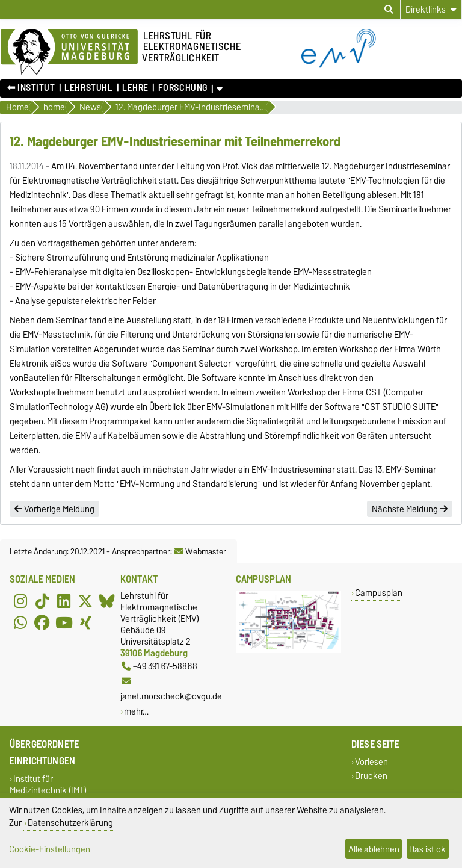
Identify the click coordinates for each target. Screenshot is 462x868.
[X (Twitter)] (85, 601)
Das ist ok (427, 849)
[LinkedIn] (64, 601)
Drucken (371, 776)
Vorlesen (371, 762)
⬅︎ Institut (31, 88)
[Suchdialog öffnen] (389, 10)
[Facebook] (42, 622)
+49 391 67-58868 (159, 666)
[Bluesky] (107, 601)
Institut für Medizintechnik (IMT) (48, 784)
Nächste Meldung (410, 509)
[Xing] (85, 622)
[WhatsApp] (20, 622)
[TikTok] (42, 601)
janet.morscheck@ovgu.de (171, 690)
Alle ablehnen (374, 849)
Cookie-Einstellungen (50, 849)
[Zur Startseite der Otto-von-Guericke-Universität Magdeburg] (69, 52)
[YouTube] (64, 622)
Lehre (135, 88)
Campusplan (379, 593)
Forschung (183, 88)
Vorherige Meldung (54, 509)
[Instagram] (20, 601)
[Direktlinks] (431, 9)
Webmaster (200, 551)
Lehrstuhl (88, 88)
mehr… (136, 711)
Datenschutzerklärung (70, 823)
